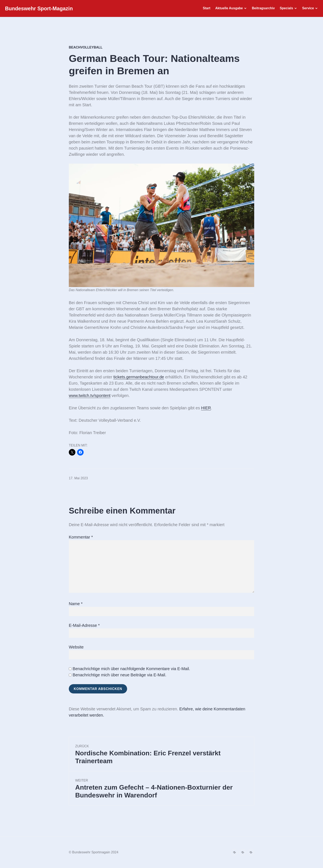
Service (307, 9)
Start (205, 9)
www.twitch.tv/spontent (90, 396)
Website (76, 647)
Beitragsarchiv (262, 9)
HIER (206, 408)
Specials (285, 9)
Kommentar (81, 537)
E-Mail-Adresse (84, 625)
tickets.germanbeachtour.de (139, 377)
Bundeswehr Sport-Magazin (40, 10)
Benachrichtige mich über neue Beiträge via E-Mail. (120, 675)
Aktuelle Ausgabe (228, 9)
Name (76, 604)
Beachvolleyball (86, 47)
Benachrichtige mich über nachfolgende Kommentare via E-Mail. (131, 669)
